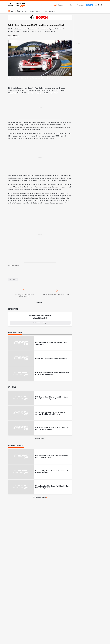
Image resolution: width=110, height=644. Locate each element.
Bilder (32, 12)
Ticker (70, 5)
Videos (38, 12)
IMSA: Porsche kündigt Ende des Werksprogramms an (24, 296)
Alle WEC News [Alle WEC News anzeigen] (39, 440)
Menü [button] (100, 5)
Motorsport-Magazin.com (18, 5)
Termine (45, 12)
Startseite (39, 304)
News (27, 12)
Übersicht (20, 12)
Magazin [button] (60, 5)
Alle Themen (13, 280)
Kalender (52, 12)
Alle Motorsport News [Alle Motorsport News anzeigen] (39, 498)
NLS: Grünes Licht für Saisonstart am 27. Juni (56, 295)
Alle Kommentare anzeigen (40, 324)
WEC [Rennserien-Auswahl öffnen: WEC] (13, 12)
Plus (89, 5)
